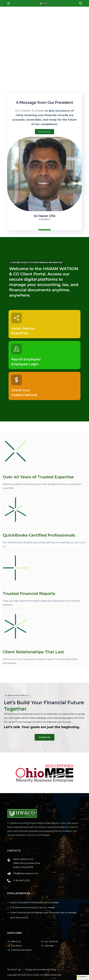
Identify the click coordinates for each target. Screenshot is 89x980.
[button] (80, 3)
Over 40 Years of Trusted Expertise (38, 477)
